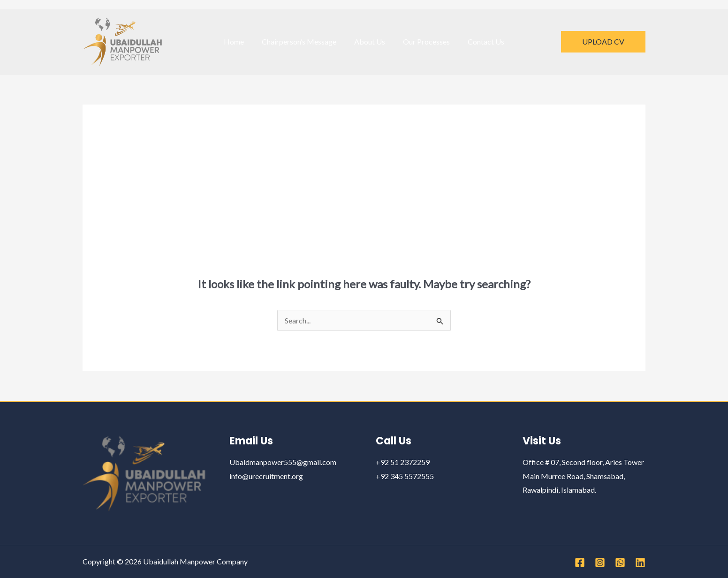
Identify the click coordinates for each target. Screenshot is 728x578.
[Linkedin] (640, 563)
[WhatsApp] (620, 563)
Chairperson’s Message (302, 41)
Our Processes (424, 41)
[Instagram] (600, 563)
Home (239, 41)
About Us (370, 41)
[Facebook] (580, 563)
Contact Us (480, 41)
